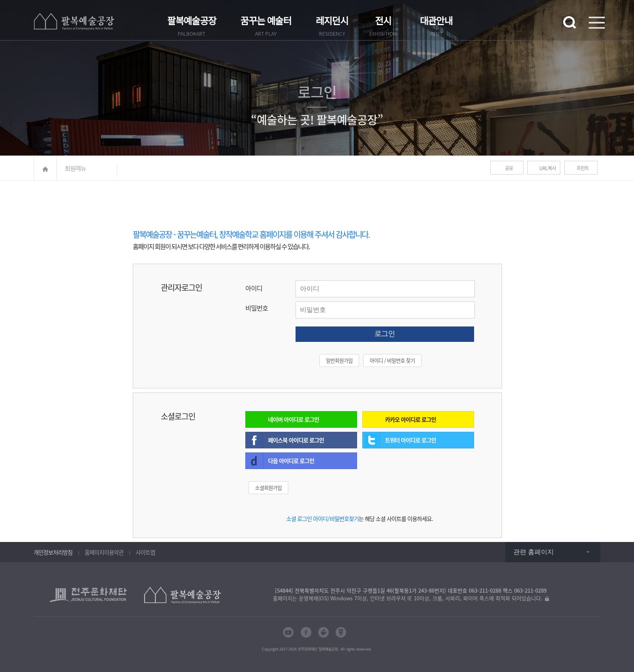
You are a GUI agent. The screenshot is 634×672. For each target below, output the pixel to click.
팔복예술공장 (192, 21)
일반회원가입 (339, 360)
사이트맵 (145, 552)
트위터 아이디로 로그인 (411, 440)
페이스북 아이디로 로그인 (296, 440)
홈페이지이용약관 (104, 552)
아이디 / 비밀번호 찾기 (392, 360)
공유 (509, 168)
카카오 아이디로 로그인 (411, 419)
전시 (383, 21)
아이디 (254, 288)
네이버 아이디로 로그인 (294, 419)
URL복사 (548, 168)
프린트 (583, 168)
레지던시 (332, 21)
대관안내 (436, 21)
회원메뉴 (75, 168)
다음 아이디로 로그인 (291, 461)
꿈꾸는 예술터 (266, 21)
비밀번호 (257, 308)
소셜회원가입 (268, 487)
